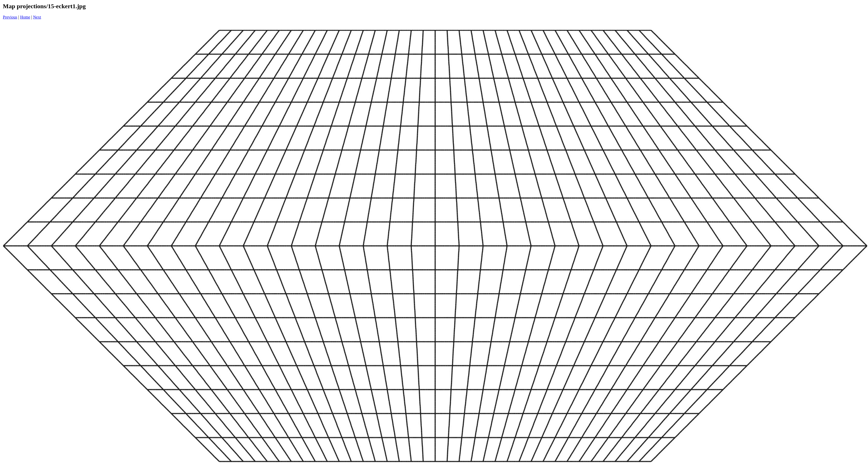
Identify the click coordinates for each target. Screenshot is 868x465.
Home (25, 17)
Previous (10, 17)
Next (37, 17)
